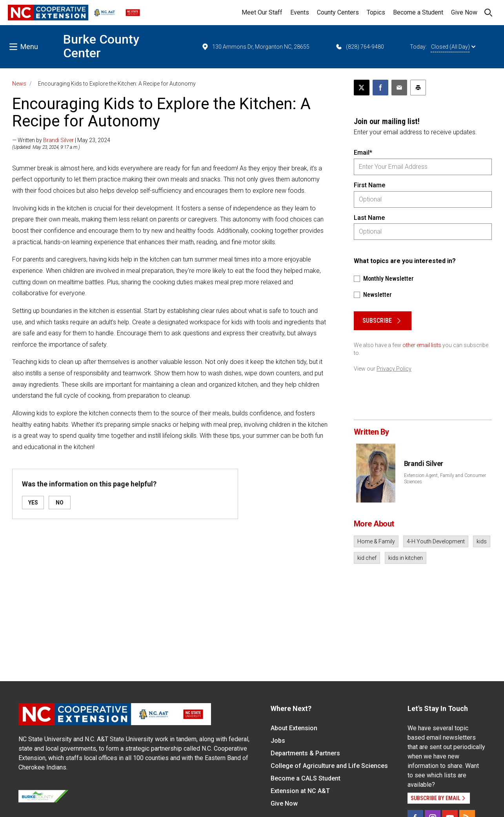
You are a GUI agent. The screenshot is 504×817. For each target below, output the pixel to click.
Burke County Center (101, 46)
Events (300, 12)
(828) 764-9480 (359, 47)
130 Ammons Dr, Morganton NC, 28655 (255, 47)
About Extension (294, 728)
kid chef (367, 558)
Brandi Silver (58, 140)
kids (482, 541)
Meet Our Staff (262, 12)
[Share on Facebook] (380, 88)
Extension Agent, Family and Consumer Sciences (445, 479)
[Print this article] (418, 88)
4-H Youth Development (436, 541)
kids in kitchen (406, 558)
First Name (369, 185)
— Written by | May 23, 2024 (61, 140)
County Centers (338, 12)
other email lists (422, 345)
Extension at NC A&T (300, 791)
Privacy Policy (394, 369)
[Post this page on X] (362, 88)
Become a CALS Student (306, 778)
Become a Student (418, 12)
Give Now (464, 12)
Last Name (369, 218)
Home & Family (376, 541)
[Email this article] (399, 88)
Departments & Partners (305, 753)
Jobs (278, 741)
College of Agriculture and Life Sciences (329, 766)
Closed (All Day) (453, 47)
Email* (363, 153)
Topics (376, 12)
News (19, 84)
